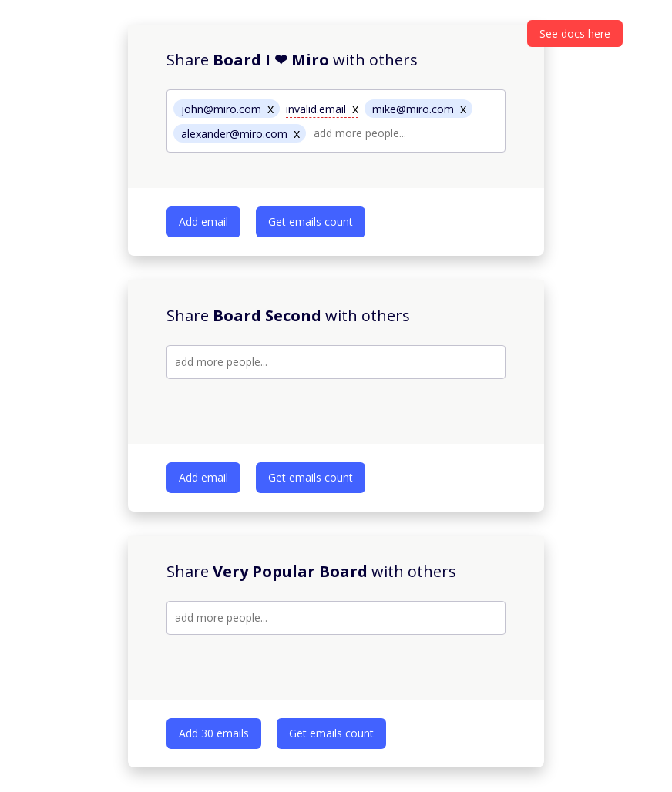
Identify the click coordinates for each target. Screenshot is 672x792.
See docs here (575, 34)
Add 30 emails (214, 733)
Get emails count (311, 221)
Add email (203, 221)
